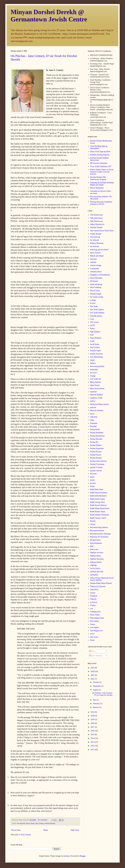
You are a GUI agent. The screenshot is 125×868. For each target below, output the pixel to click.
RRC (92, 546)
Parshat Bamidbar (97, 433)
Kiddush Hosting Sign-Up (100, 155)
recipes (93, 524)
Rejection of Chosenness (99, 537)
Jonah (92, 360)
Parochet (93, 426)
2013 (93, 742)
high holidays (95, 332)
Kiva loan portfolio (97, 366)
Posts (92, 651)
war (92, 609)
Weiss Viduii (95, 615)
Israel (92, 341)
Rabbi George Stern (98, 502)
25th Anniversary (97, 215)
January (96, 707)
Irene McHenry (96, 338)
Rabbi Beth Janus (97, 489)
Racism (93, 521)
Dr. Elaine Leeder (97, 297)
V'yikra (93, 605)
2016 (93, 731)
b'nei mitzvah (95, 237)
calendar (93, 262)
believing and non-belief (99, 250)
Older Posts (75, 830)
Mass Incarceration (97, 388)
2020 (93, 716)
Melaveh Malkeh (96, 395)
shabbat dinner (96, 556)
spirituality (94, 575)
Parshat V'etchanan (97, 464)
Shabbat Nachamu (97, 559)
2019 (93, 719)
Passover (93, 474)
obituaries (94, 417)
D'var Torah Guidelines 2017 (101, 166)
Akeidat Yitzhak (96, 227)
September (97, 686)
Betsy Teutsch (95, 253)
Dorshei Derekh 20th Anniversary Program (98, 178)
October (96, 682)
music (92, 414)
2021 (93, 712)
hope (92, 335)
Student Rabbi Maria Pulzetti (101, 583)
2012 (93, 746)
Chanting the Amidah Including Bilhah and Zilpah (102, 184)
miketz (93, 401)
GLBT (93, 325)
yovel (92, 634)
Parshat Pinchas (50, 823)
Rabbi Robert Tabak (98, 512)
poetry (93, 480)
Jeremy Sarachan (96, 354)
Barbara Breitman (97, 243)
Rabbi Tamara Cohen (98, 518)
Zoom (92, 640)
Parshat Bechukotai (97, 436)
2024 (93, 671)
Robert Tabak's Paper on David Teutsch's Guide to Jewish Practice (102, 172)
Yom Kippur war (96, 631)
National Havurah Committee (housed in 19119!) (101, 203)
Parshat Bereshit (96, 439)
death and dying (96, 284)
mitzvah (93, 407)
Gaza (92, 319)
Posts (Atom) (26, 835)
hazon (92, 329)
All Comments (96, 656)
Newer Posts (16, 830)
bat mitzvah (21, 823)
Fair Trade (94, 306)
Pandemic (94, 423)
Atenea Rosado (96, 234)
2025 (93, 668)
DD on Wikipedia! (97, 188)
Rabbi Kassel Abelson (98, 505)
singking (93, 565)
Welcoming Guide (97, 618)
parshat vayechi (96, 471)
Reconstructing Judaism (99, 527)
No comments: (43, 820)
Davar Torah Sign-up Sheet (100, 152)
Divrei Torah (30, 823)
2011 (93, 750)
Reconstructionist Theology (100, 534)
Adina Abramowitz (97, 224)
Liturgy (93, 376)
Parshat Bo (94, 442)
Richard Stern (95, 540)
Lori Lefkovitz (96, 379)
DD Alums (94, 281)
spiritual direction (97, 572)
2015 (93, 734)
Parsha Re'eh (95, 429)
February (96, 704)
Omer (92, 420)
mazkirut (93, 392)
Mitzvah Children (97, 411)
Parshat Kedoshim (97, 448)
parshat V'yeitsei (96, 467)
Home (46, 830)
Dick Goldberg (96, 287)
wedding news (96, 612)
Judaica (93, 363)
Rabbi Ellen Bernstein (98, 496)
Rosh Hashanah (96, 543)
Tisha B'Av (94, 590)
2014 (93, 738)
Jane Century (39, 823)
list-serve (94, 373)
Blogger (83, 856)
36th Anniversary (97, 221)
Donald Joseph (96, 294)
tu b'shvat (94, 602)
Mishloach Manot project (100, 404)
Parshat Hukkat (96, 445)
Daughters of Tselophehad (100, 275)
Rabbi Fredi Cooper (98, 499)
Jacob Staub (95, 344)
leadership (94, 370)
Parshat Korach (96, 452)
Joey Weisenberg (96, 357)
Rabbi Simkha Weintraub (100, 515)
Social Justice (95, 568)
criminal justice (96, 272)
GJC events (94, 322)
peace (92, 477)
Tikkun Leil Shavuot (98, 586)
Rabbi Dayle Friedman (99, 493)
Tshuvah (93, 599)
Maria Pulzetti (95, 382)
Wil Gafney (94, 621)
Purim (92, 486)
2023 (93, 675)
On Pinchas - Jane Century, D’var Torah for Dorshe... (103, 694)
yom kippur (94, 627)
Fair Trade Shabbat (97, 313)
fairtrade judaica (96, 316)
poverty (93, 483)
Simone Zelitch (96, 562)
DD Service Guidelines (99, 163)
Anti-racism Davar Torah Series (102, 231)
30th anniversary (96, 218)
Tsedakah (94, 596)
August (96, 690)
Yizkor (93, 624)
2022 (93, 679)
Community (95, 269)
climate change (96, 265)
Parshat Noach (96, 455)
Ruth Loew (94, 549)
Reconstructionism (97, 531)
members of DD (96, 398)
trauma (93, 593)
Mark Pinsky (95, 385)
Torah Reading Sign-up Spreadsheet (99, 147)
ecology (93, 300)
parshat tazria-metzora (98, 461)
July (95, 700)
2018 (93, 723)
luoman (67, 856)
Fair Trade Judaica (97, 310)
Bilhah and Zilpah (97, 256)
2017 (93, 727)
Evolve (93, 303)
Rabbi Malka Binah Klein (100, 508)
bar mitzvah (95, 240)
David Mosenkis (96, 278)
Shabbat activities (97, 553)
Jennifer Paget (95, 351)
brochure (93, 259)
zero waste (94, 637)
